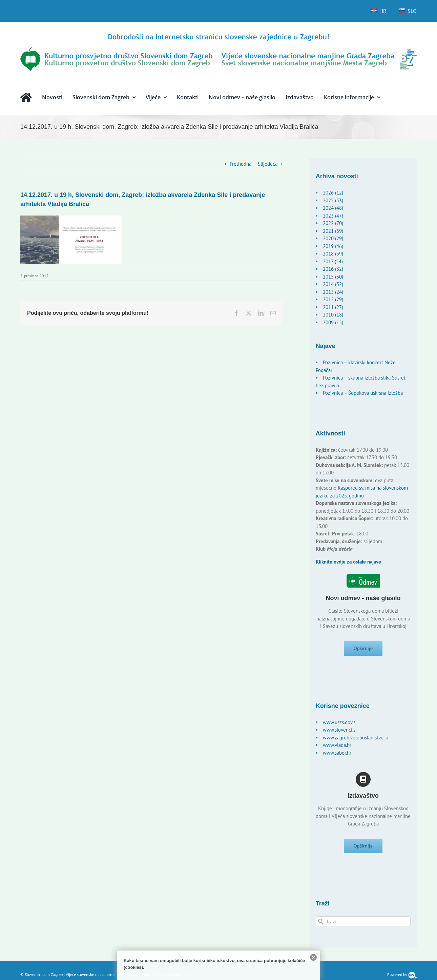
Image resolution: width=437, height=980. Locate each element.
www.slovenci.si (340, 732)
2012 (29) (333, 299)
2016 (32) (333, 269)
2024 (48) (333, 208)
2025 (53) (333, 200)
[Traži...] (363, 925)
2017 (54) (333, 261)
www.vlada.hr (337, 747)
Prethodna (241, 164)
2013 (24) (333, 292)
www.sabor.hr (337, 755)
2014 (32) (333, 284)
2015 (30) (333, 277)
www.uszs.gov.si (340, 724)
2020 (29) (333, 238)
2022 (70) (333, 223)
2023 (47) (333, 216)
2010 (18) (333, 315)
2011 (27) (333, 307)
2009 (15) (333, 322)
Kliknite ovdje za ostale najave (348, 562)
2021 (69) (333, 231)
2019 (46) (333, 246)
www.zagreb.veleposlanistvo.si (355, 740)
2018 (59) (333, 254)
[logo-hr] (218, 35)
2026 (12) (333, 193)
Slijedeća (268, 164)
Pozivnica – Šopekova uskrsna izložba (363, 393)
